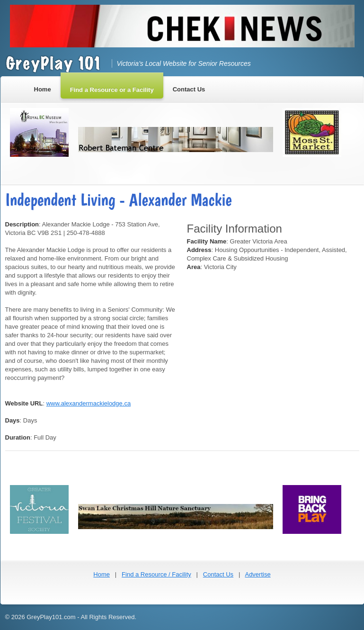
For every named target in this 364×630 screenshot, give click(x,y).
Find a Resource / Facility (156, 574)
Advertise (257, 574)
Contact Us (218, 574)
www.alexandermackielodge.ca (89, 403)
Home (102, 574)
